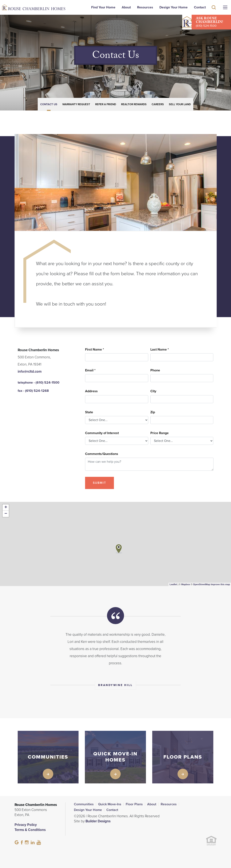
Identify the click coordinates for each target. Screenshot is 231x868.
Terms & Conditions (30, 830)
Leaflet (173, 584)
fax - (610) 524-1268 (33, 391)
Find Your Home (103, 7)
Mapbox (186, 584)
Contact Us (49, 104)
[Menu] (225, 7)
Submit (99, 483)
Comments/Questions (102, 454)
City (153, 391)
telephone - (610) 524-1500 (39, 383)
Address (91, 391)
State (89, 412)
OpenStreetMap (202, 584)
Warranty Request (76, 104)
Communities (84, 804)
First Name (95, 350)
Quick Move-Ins (110, 804)
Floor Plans (134, 804)
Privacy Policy (26, 825)
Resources (145, 7)
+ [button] (6, 508)
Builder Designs (98, 821)
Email (90, 370)
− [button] (6, 514)
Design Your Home (174, 7)
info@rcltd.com (30, 372)
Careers (158, 104)
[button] (214, 13)
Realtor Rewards (134, 104)
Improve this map (220, 584)
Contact (200, 7)
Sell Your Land (180, 104)
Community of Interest (102, 433)
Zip (153, 412)
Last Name (160, 350)
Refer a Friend (106, 104)
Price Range (160, 433)
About (126, 7)
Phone (155, 370)
